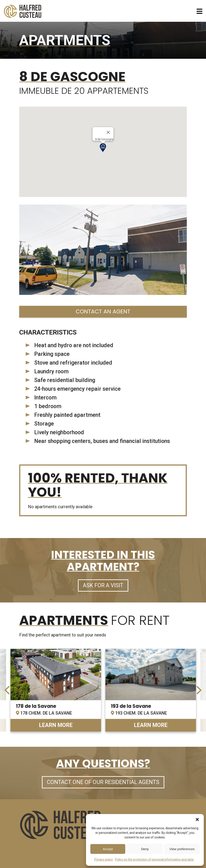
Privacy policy (104, 860)
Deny (145, 849)
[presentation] (7, 690)
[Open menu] (199, 11)
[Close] (108, 132)
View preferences (182, 849)
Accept (108, 849)
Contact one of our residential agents (103, 782)
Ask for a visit (103, 585)
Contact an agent (103, 312)
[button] (197, 819)
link (56, 690)
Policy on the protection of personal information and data (154, 860)
